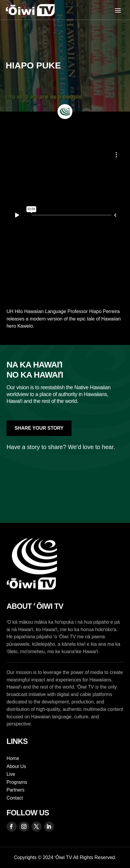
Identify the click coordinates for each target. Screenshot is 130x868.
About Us (16, 766)
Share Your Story (39, 428)
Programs (17, 782)
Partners (15, 790)
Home (13, 758)
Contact (15, 798)
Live (11, 774)
